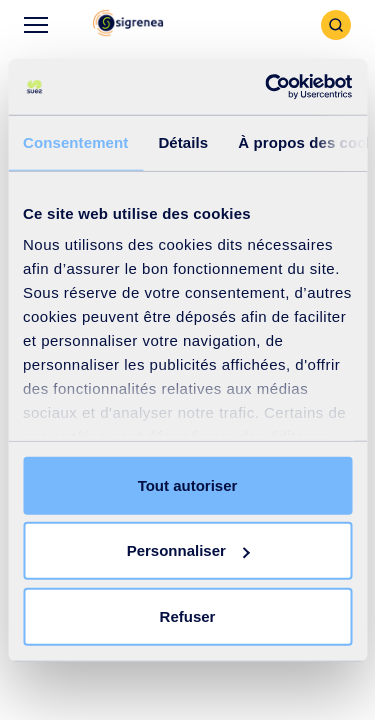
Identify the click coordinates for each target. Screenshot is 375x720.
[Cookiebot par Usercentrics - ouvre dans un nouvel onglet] (267, 87)
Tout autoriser (188, 484)
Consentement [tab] (75, 141)
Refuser (188, 615)
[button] (128, 24)
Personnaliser (188, 550)
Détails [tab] (183, 141)
